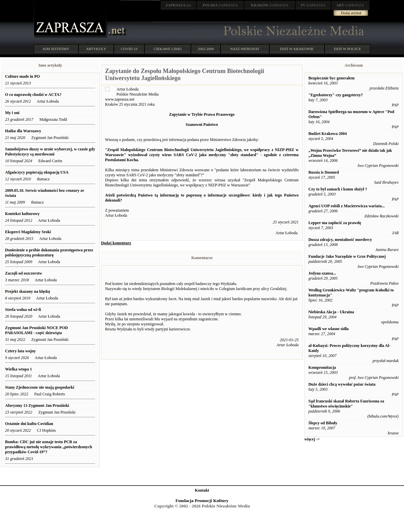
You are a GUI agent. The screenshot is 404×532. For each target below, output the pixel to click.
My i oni (12, 113)
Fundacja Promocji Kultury (202, 501)
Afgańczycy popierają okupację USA (37, 172)
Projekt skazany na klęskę (27, 291)
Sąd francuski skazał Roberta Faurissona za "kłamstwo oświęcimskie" (346, 404)
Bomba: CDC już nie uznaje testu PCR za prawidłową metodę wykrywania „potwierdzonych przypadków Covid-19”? (48, 447)
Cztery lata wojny (20, 351)
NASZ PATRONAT (245, 49)
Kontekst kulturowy (22, 214)
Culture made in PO (22, 76)
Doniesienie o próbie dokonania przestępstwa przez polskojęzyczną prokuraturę (49, 253)
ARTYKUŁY (96, 49)
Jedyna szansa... (322, 273)
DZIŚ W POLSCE (347, 49)
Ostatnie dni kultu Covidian (30, 424)
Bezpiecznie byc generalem (331, 78)
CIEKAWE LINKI (168, 49)
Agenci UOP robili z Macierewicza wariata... (347, 206)
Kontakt (202, 490)
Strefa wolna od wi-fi (23, 310)
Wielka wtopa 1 (19, 369)
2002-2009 (206, 49)
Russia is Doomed (324, 172)
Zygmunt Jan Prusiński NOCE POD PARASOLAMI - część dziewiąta (37, 330)
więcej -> (312, 439)
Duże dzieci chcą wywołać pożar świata (342, 384)
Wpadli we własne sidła (329, 329)
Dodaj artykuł (351, 13)
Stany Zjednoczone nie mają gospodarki (40, 387)
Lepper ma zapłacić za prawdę (335, 223)
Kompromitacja (322, 367)
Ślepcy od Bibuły (323, 423)
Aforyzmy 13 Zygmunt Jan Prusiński (37, 405)
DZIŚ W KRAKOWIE (297, 49)
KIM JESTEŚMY (56, 49)
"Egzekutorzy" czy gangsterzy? (336, 95)
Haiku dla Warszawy (23, 131)
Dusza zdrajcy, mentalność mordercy (340, 240)
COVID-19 (129, 49)
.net (178, 5)
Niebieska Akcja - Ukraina (331, 312)
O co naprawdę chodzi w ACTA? (33, 95)
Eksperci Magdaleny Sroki (28, 232)
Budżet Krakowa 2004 (328, 134)
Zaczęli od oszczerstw (24, 273)
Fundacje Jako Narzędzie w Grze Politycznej (347, 256)
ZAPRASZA (220, 5)
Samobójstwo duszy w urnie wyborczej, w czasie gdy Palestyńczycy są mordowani (50, 152)
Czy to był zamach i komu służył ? (338, 189)
